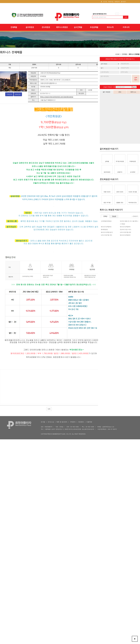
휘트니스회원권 (62, 27)
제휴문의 (117, 2)
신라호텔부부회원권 (106, 221)
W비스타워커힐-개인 (106, 235)
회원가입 (111, 2)
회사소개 (110, 27)
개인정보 (81, 621)
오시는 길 (51, 621)
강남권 (114, 216)
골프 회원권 (106, 92)
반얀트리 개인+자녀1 (126, 230)
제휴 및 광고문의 (62, 621)
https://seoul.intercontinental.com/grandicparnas (57, 97)
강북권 (105, 216)
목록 (49, 608)
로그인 (105, 2)
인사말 (43, 621)
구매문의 (9, 94)
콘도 (120, 92)
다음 (118, 14)
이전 (116, 14)
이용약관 (89, 621)
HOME (117, 54)
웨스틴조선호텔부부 (125, 227)
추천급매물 (94, 27)
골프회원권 (30, 27)
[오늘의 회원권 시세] (109, 87)
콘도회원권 (46, 27)
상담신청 (18, 94)
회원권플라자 (70, 17)
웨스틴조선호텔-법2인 (107, 232)
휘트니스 (133, 92)
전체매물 (14, 27)
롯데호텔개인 (104, 230)
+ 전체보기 (135, 216)
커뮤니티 (126, 27)
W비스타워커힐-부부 (125, 232)
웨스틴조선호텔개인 (106, 227)
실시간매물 (78, 27)
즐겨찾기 (123, 2)
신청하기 (136, 79)
